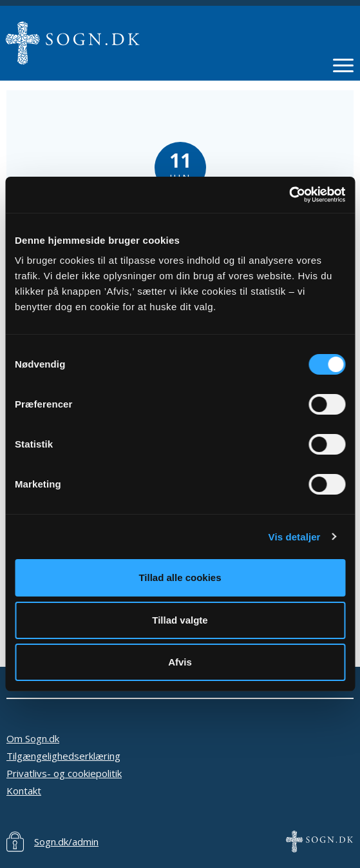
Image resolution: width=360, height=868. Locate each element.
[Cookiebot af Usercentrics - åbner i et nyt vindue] (289, 195)
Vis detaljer (295, 537)
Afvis (180, 662)
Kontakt (24, 791)
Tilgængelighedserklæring (63, 756)
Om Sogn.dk (33, 738)
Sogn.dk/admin (66, 842)
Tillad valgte (180, 620)
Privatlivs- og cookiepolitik (64, 773)
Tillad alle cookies (180, 577)
